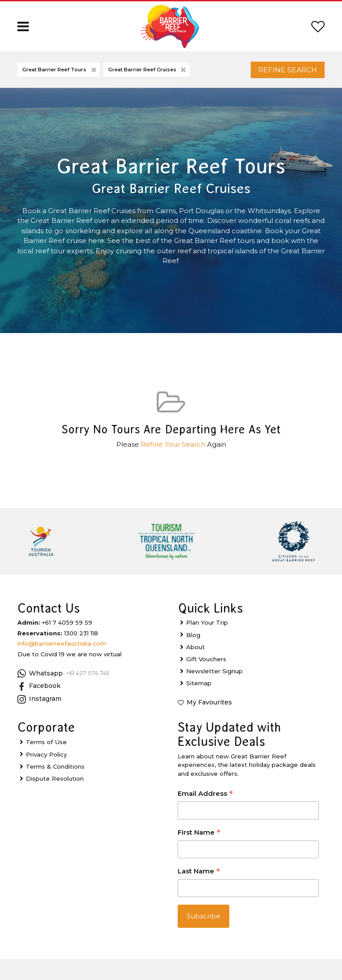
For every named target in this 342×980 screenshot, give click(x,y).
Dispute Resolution (55, 782)
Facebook (39, 691)
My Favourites (209, 707)
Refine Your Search (173, 448)
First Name (199, 837)
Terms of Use (46, 746)
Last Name (199, 876)
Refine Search (281, 72)
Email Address (205, 798)
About (195, 651)
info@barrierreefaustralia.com (62, 648)
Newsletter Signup (214, 675)
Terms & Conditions (55, 770)
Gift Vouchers (206, 663)
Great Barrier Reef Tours (60, 72)
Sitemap (199, 688)
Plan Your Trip (207, 627)
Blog (193, 639)
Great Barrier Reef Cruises (148, 72)
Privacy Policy (46, 758)
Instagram (39, 703)
